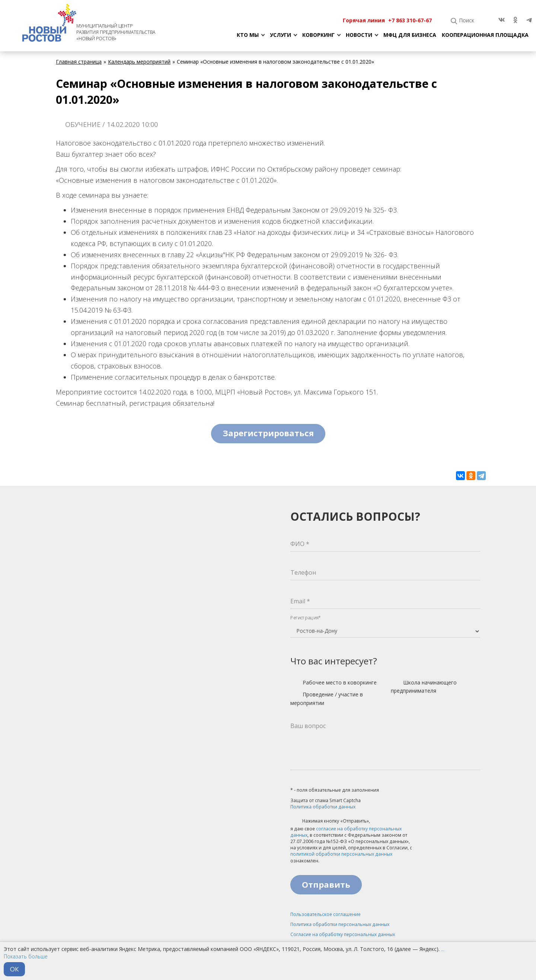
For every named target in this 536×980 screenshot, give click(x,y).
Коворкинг (318, 35)
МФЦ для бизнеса (410, 35)
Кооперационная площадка (485, 35)
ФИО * (300, 544)
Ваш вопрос (308, 726)
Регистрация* (306, 618)
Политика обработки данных (323, 807)
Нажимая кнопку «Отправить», (330, 821)
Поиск (467, 20)
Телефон (303, 572)
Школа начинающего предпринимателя (424, 687)
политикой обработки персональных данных (341, 854)
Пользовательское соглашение (326, 914)
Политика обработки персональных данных (340, 924)
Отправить (326, 884)
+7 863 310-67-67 (410, 20)
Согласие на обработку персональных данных (343, 934)
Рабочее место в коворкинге (334, 683)
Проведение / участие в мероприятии (327, 698)
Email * (300, 601)
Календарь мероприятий (139, 62)
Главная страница (79, 62)
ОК (14, 969)
